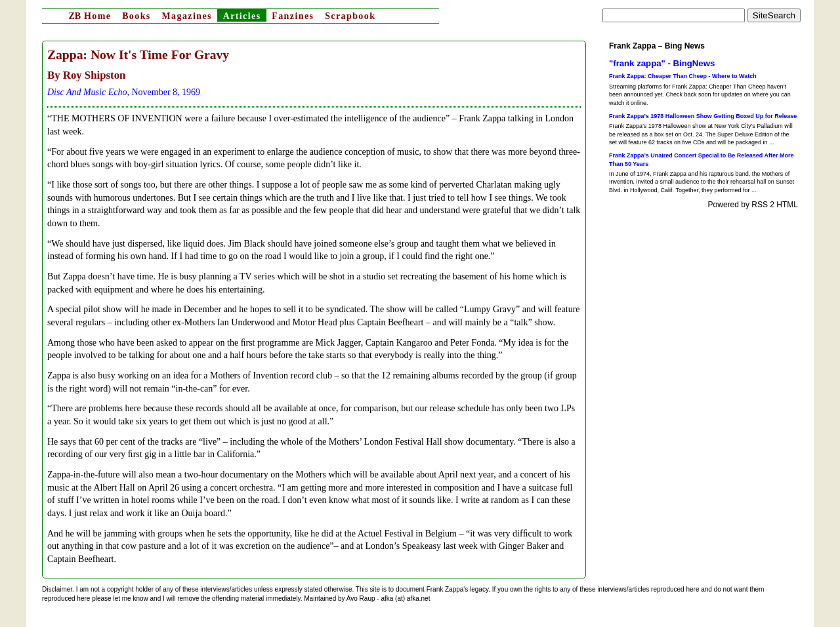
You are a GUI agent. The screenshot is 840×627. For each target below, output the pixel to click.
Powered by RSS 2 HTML (753, 205)
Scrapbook (350, 16)
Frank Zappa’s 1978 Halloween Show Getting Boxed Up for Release (703, 116)
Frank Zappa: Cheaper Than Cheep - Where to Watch (683, 76)
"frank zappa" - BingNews (662, 63)
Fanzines (293, 16)
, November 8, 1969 (124, 92)
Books (136, 16)
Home (90, 16)
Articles (242, 16)
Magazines (186, 16)
